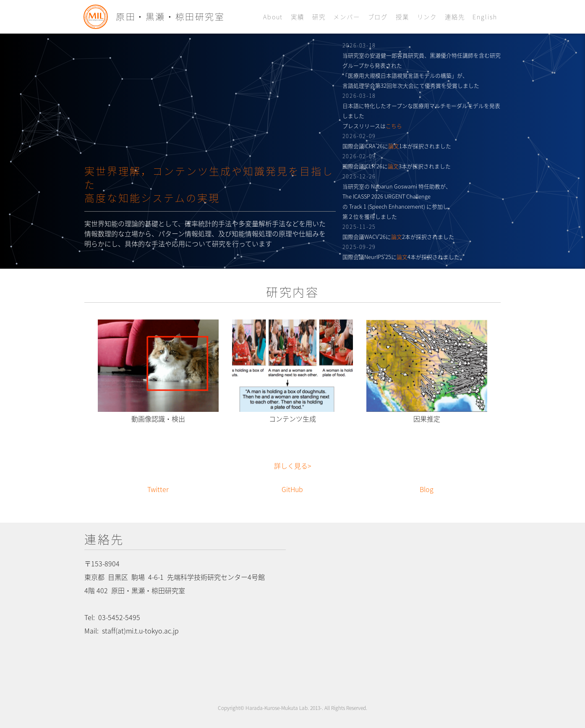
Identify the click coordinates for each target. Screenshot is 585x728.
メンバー (346, 17)
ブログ (378, 17)
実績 (298, 17)
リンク (427, 17)
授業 (402, 17)
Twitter (158, 489)
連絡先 (455, 17)
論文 (394, 146)
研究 (319, 17)
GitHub (292, 489)
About (273, 17)
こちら (394, 126)
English (485, 17)
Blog (427, 489)
